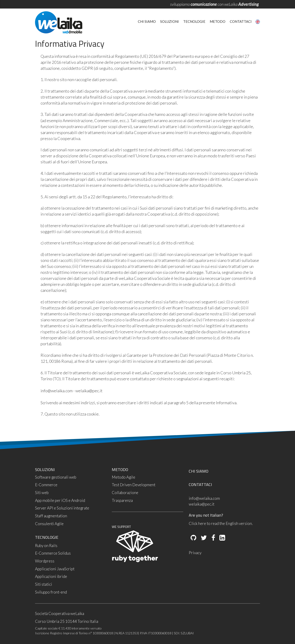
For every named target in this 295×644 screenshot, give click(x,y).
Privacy (195, 553)
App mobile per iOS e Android (60, 500)
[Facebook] (213, 538)
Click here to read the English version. (221, 523)
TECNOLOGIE (47, 537)
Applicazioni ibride (51, 576)
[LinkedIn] (222, 538)
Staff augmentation (51, 516)
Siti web (42, 493)
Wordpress (45, 561)
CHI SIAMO (199, 471)
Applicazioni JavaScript (55, 569)
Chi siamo (147, 21)
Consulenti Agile (49, 524)
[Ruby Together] (135, 561)
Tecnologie (194, 21)
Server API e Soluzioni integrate (62, 508)
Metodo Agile (124, 477)
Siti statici (44, 584)
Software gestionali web (56, 477)
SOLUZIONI (45, 470)
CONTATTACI (200, 484)
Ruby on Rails (46, 546)
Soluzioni (170, 21)
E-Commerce (46, 485)
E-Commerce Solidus (53, 553)
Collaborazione (125, 493)
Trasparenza (122, 500)
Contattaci (241, 21)
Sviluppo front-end (51, 592)
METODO (120, 470)
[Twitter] (204, 538)
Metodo (218, 21)
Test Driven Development (134, 485)
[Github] (193, 538)
